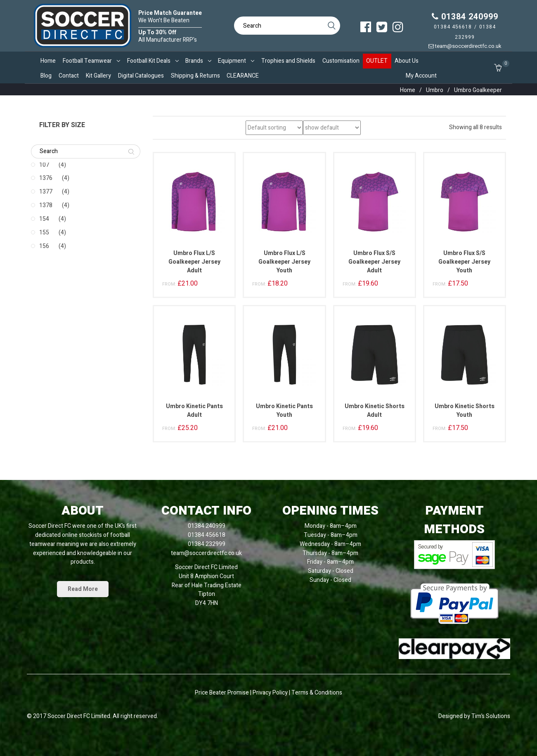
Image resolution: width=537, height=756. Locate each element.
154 (44, 219)
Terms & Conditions (317, 693)
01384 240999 (465, 17)
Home (408, 90)
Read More (83, 589)
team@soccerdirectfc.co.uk (465, 46)
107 (44, 165)
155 (44, 233)
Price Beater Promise (222, 693)
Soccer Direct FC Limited (79, 716)
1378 (46, 205)
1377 (46, 192)
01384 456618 (453, 27)
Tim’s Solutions (491, 716)
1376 (46, 178)
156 (44, 246)
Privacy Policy (271, 693)
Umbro (435, 90)
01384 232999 (207, 544)
